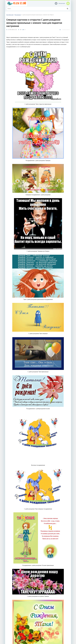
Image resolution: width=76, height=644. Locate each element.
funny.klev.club (10, 15)
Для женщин (18, 15)
